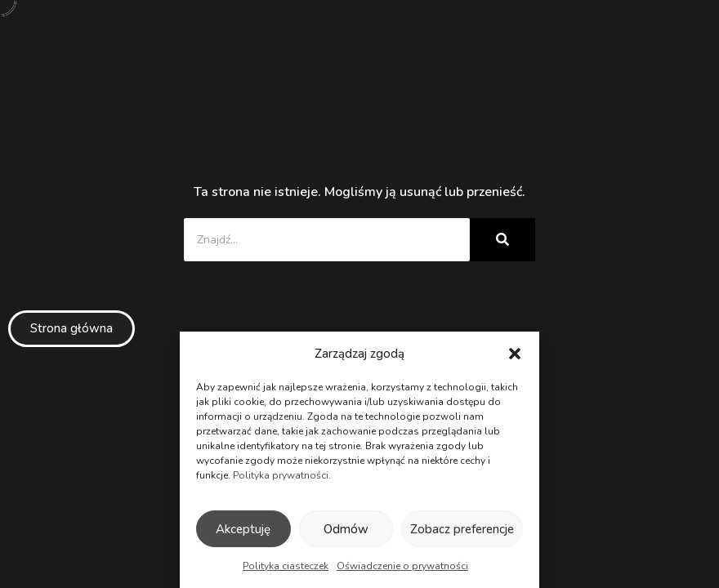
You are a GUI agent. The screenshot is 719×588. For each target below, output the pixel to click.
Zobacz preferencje (462, 529)
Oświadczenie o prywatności (402, 566)
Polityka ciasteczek (286, 566)
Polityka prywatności (281, 475)
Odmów (346, 529)
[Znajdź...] (327, 240)
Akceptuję (243, 529)
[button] (515, 354)
